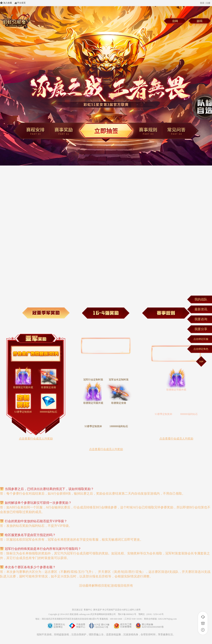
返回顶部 (203, 630)
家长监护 (98, 610)
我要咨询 (201, 319)
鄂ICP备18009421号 (127, 614)
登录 (202, 3)
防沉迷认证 (77, 610)
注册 (208, 3)
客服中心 (88, 610)
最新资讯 (201, 309)
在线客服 (203, 617)
